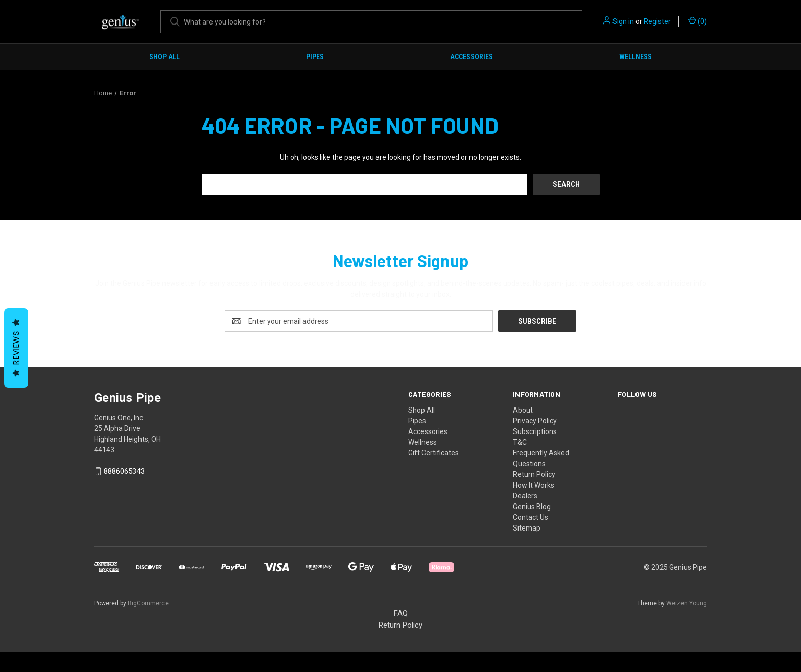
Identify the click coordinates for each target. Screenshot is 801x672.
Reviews (16, 348)
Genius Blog (532, 506)
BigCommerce (148, 603)
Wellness (635, 57)
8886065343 (124, 471)
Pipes (315, 57)
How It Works (534, 485)
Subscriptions (535, 431)
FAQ (401, 613)
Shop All (164, 57)
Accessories (472, 57)
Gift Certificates (433, 452)
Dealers (525, 495)
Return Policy (534, 474)
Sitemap (527, 527)
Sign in (623, 21)
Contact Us (531, 517)
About (523, 410)
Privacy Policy (535, 420)
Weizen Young (687, 603)
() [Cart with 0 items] (698, 21)
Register (657, 21)
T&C (520, 442)
